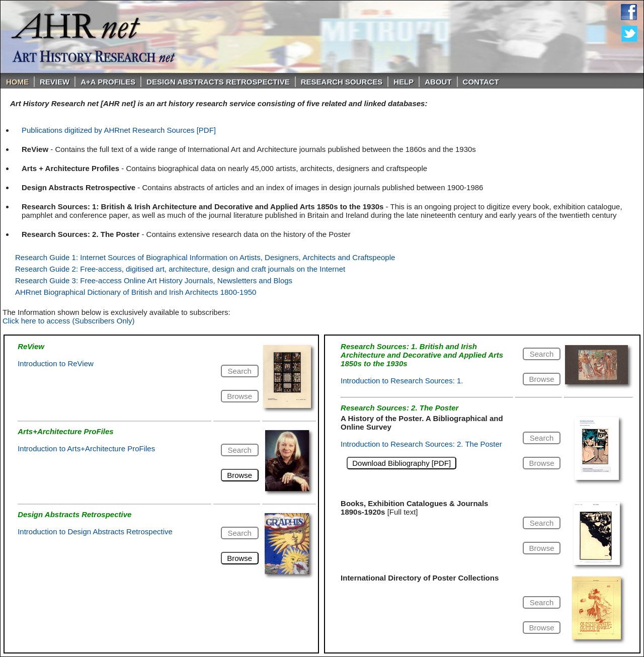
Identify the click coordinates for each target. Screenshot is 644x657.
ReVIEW (55, 82)
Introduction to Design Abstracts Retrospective (95, 531)
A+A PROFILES (108, 82)
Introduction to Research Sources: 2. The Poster (421, 444)
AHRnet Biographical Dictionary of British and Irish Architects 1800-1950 (136, 292)
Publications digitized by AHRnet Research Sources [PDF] (119, 130)
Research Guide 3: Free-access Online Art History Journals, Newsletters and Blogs (154, 280)
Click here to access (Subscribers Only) (69, 321)
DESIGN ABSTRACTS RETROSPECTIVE (218, 82)
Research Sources (342, 82)
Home (17, 82)
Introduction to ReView (56, 363)
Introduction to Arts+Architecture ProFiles (86, 448)
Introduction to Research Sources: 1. (402, 381)
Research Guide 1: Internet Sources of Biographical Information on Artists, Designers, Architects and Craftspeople (205, 257)
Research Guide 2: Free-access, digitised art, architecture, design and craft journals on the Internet (180, 269)
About (438, 82)
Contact (481, 82)
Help (404, 82)
